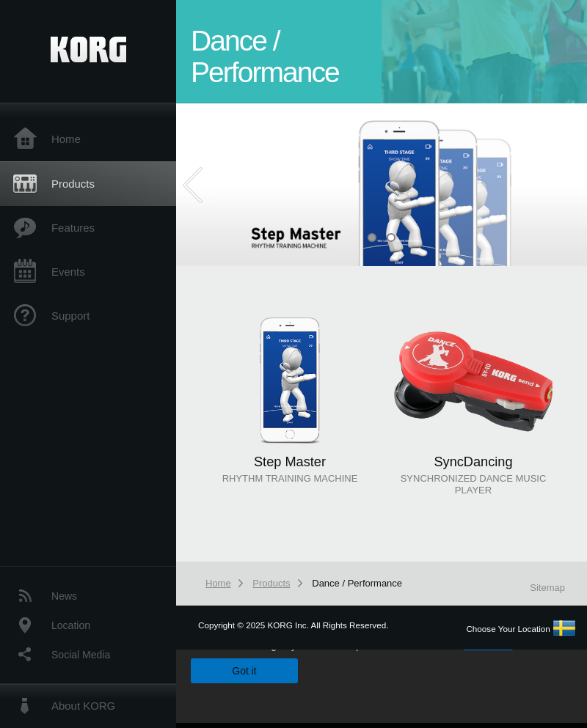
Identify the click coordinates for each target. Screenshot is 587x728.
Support (70, 316)
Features (73, 228)
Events (68, 272)
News (64, 596)
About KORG (83, 706)
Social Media (81, 655)
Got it (244, 671)
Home (66, 139)
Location (71, 625)
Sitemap (547, 588)
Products (73, 184)
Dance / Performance (357, 583)
